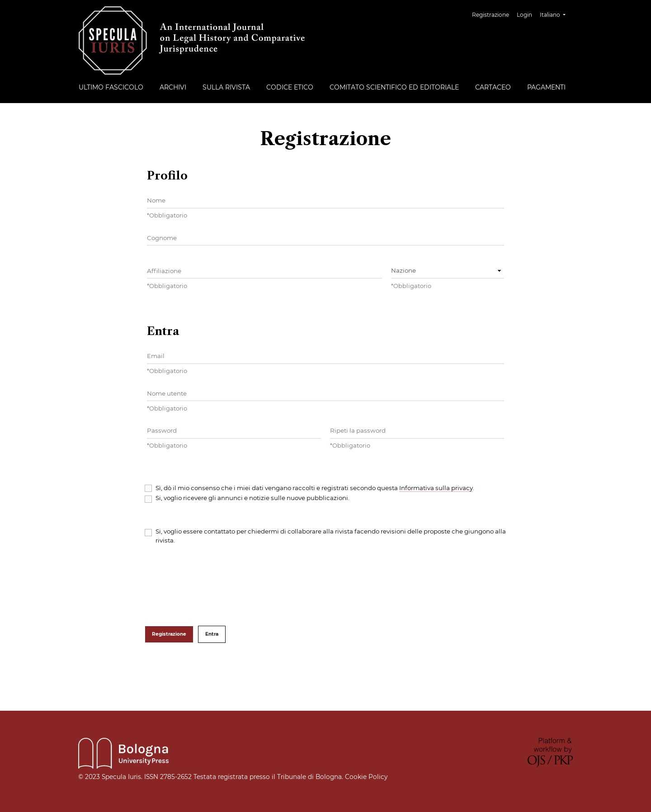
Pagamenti (546, 87)
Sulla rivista (226, 87)
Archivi (173, 87)
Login (524, 15)
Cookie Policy (365, 777)
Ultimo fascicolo (111, 87)
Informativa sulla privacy (436, 488)
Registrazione (491, 15)
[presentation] (213, 585)
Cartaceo (493, 87)
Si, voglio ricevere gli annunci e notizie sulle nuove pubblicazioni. (252, 498)
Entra (212, 634)
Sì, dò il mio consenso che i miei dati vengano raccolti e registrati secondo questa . (315, 488)
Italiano (556, 14)
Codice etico (290, 87)
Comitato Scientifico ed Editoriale (394, 87)
